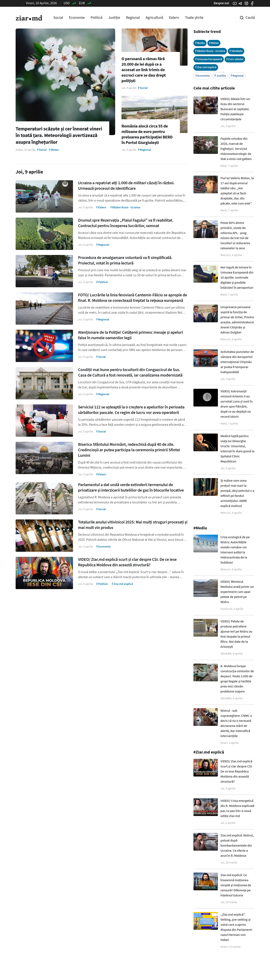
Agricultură (155, 18)
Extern (174, 18)
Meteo (214, 43)
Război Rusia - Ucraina (210, 51)
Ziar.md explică (206, 67)
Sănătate (236, 51)
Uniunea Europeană (209, 59)
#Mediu (200, 528)
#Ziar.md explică (209, 752)
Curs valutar (235, 59)
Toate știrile (194, 18)
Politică (96, 18)
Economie (77, 18)
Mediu (200, 43)
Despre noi (221, 3)
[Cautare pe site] (244, 18)
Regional (133, 18)
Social (58, 18)
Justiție (114, 18)
